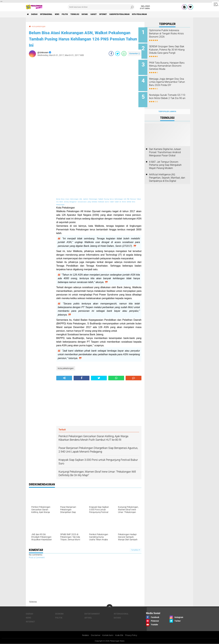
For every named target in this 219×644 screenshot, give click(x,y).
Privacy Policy (133, 635)
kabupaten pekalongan (141, 14)
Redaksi (84, 635)
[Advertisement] (41, 105)
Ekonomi (59, 614)
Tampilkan (136, 550)
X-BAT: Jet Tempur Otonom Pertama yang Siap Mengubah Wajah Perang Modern (165, 160)
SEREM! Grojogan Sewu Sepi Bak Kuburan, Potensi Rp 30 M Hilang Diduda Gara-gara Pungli (171, 50)
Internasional (51, 14)
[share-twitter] (118, 53)
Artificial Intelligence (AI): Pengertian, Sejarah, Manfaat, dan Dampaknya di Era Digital (167, 173)
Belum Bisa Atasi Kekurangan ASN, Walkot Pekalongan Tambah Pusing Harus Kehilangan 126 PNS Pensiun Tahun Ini (82, 38)
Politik (74, 14)
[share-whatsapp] (124, 53)
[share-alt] (64, 378)
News (65, 14)
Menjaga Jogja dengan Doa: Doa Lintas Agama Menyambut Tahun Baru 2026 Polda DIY (171, 81)
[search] (101, 7)
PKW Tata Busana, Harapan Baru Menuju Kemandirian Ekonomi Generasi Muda (170, 64)
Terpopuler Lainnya (167, 107)
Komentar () (135, 53)
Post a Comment (37, 557)
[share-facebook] (111, 53)
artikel (88, 618)
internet (121, 14)
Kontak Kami (107, 635)
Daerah (36, 14)
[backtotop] (109, 607)
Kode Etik (120, 635)
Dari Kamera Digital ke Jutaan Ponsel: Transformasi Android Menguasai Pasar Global (165, 148)
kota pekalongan (164, 14)
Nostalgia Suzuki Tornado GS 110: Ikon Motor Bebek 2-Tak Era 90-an (171, 95)
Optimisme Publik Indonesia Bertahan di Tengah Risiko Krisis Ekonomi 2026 (170, 34)
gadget (109, 14)
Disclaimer (94, 635)
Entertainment (92, 614)
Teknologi (86, 14)
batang (99, 14)
